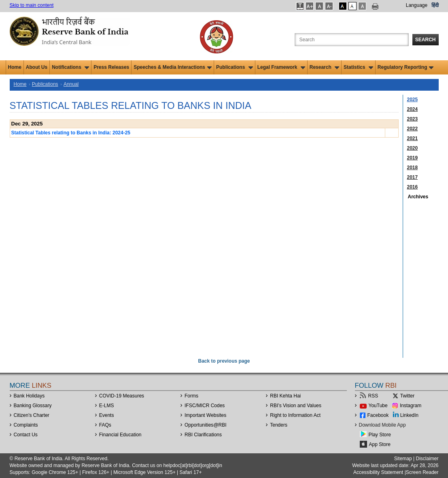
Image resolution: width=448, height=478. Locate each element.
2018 (413, 168)
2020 (413, 148)
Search (426, 40)
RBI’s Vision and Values (296, 406)
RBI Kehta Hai (285, 396)
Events (107, 415)
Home (15, 67)
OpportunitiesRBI (206, 425)
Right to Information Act (295, 415)
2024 (413, 109)
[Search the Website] (352, 40)
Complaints (26, 425)
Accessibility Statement (378, 472)
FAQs (105, 425)
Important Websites (205, 415)
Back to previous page (224, 361)
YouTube (378, 406)
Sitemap (403, 459)
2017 (413, 177)
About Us (37, 67)
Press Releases (111, 67)
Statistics (358, 67)
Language (417, 5)
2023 (413, 119)
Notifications (70, 67)
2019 (413, 158)
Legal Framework (281, 67)
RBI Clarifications (203, 435)
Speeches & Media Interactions (173, 67)
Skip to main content (32, 5)
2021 (413, 138)
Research (324, 67)
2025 (413, 100)
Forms (191, 396)
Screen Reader (422, 472)
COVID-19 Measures (122, 396)
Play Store (380, 435)
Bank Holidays (29, 396)
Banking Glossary (33, 406)
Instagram (411, 406)
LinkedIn (409, 415)
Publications (235, 67)
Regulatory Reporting (406, 67)
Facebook (378, 415)
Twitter (407, 396)
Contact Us (26, 435)
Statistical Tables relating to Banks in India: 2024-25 (71, 133)
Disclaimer (427, 459)
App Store (380, 444)
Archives (418, 197)
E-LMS (107, 406)
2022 (413, 129)
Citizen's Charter (32, 415)
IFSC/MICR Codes (205, 406)
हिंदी (435, 5)
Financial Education (120, 435)
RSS (373, 396)
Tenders (279, 425)
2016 (413, 187)
